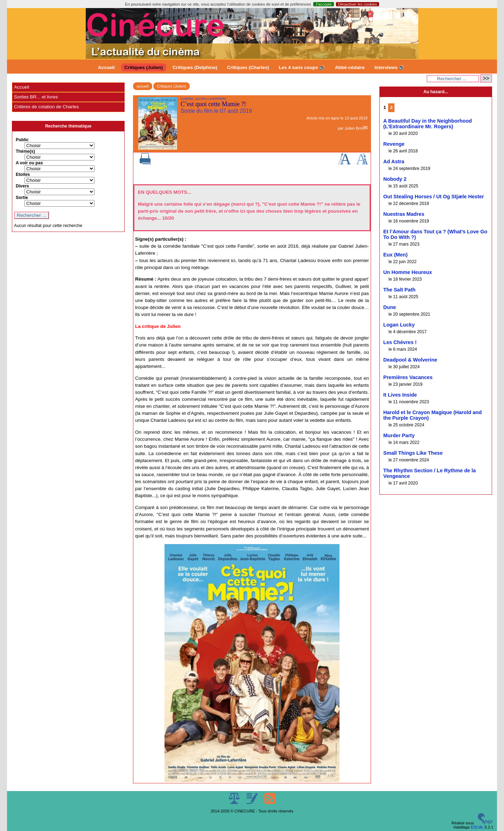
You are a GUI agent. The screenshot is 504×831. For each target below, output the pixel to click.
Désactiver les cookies (358, 4)
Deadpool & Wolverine (410, 360)
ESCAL (477, 827)
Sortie (22, 198)
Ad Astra (394, 162)
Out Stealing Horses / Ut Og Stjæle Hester (434, 197)
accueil (143, 86)
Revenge (394, 144)
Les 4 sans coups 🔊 (302, 67)
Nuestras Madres (404, 214)
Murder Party (399, 435)
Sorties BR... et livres (36, 97)
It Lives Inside (400, 395)
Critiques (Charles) (248, 67)
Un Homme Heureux (408, 272)
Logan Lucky (399, 325)
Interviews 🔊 (390, 67)
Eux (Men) (395, 255)
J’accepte (324, 4)
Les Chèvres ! (400, 342)
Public (22, 140)
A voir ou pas (29, 163)
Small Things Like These (413, 453)
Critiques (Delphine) (195, 67)
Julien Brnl (353, 128)
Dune (390, 307)
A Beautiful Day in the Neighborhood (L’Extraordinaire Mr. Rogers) (428, 124)
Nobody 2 (395, 179)
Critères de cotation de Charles (46, 107)
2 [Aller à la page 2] (391, 107)
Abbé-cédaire (350, 67)
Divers (22, 186)
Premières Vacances (408, 377)
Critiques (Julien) (144, 67)
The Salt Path (399, 290)
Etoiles (23, 174)
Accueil (106, 67)
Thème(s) (25, 151)
